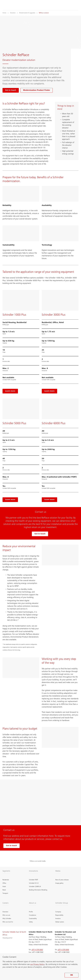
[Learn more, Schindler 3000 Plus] (49, 391)
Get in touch (40, 534)
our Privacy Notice (37, 964)
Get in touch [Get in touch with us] (11, 846)
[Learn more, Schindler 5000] (10, 500)
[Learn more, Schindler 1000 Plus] (10, 391)
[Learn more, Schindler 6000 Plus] (49, 500)
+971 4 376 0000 (37, 950)
